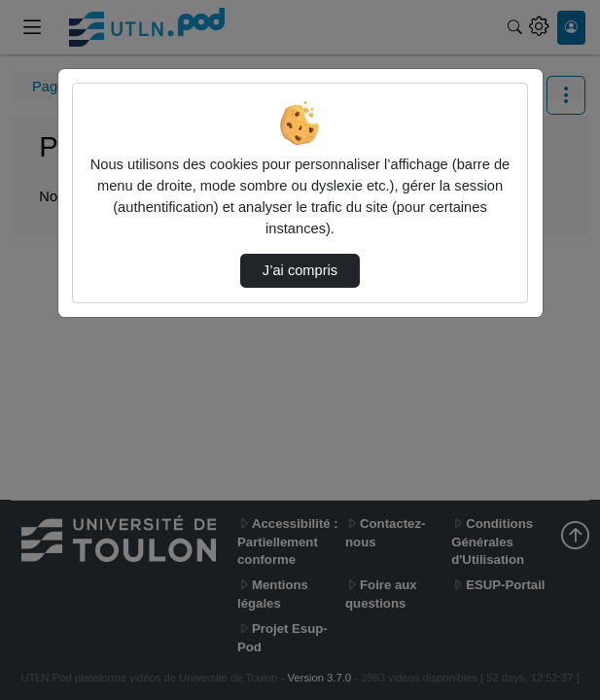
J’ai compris (300, 270)
